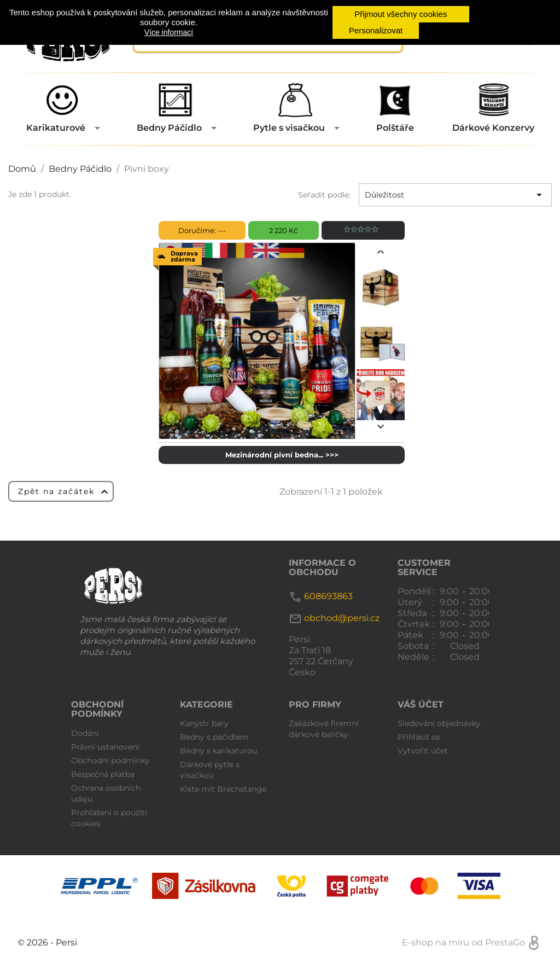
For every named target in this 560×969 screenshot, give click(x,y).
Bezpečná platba (103, 774)
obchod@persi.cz (342, 618)
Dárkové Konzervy (493, 128)
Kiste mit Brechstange (223, 789)
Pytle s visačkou (289, 128)
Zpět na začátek (65, 492)
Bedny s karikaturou (218, 751)
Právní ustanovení (105, 747)
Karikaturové (56, 128)
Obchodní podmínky (110, 761)
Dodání (85, 733)
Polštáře (395, 128)
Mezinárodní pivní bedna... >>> (282, 455)
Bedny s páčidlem (214, 737)
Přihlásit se (419, 737)
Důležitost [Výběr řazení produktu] (455, 195)
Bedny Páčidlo (169, 128)
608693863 (328, 596)
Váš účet (421, 704)
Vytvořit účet (423, 751)
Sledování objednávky (439, 723)
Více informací (169, 32)
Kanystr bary (204, 723)
